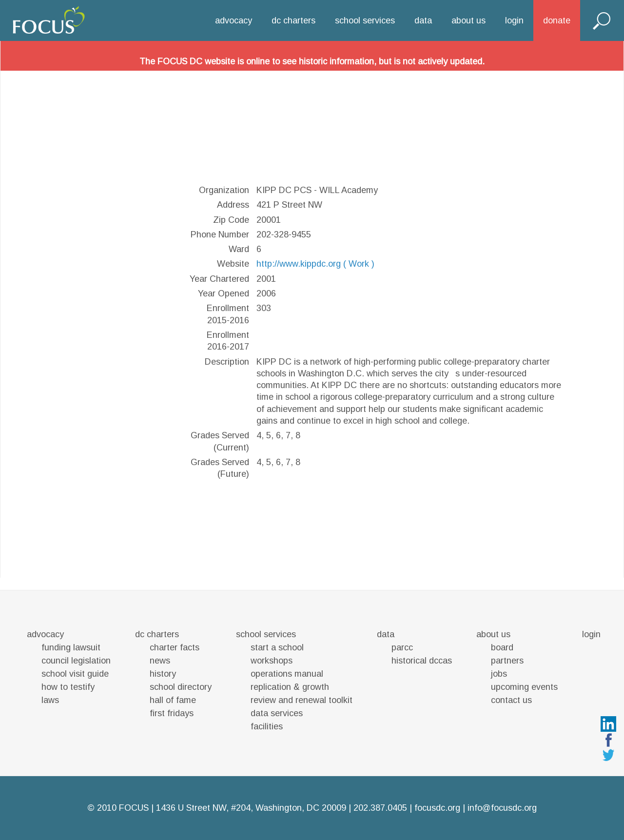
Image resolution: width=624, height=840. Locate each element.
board (502, 647)
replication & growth (290, 687)
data (423, 20)
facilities (267, 726)
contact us (511, 700)
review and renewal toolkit (302, 700)
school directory (181, 687)
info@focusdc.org (502, 808)
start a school (277, 647)
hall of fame (173, 700)
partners (507, 661)
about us (468, 20)
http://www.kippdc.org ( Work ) (315, 264)
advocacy (234, 20)
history (163, 674)
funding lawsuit (71, 647)
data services (277, 713)
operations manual (287, 674)
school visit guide (75, 674)
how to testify (68, 687)
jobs (499, 674)
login (514, 20)
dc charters (293, 20)
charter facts (175, 647)
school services (365, 20)
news (160, 661)
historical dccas (422, 661)
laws (50, 700)
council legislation (76, 661)
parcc (402, 647)
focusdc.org (437, 808)
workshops (272, 661)
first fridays (172, 713)
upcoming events (524, 687)
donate (557, 20)
